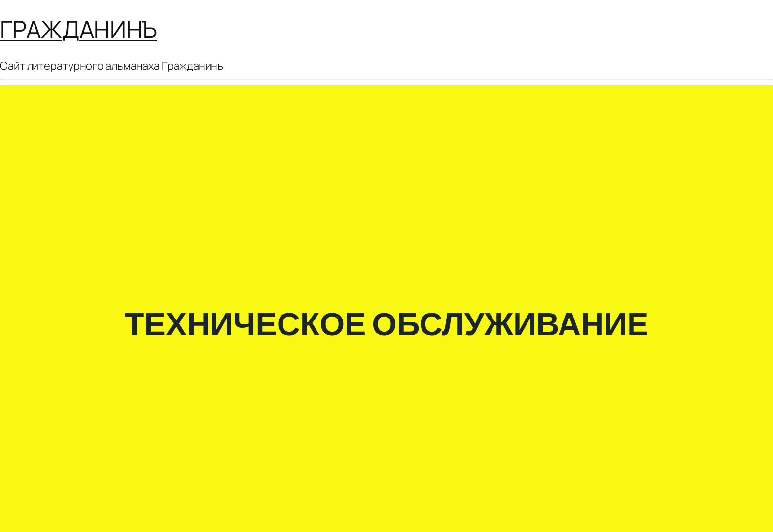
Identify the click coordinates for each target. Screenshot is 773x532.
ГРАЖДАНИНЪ (79, 29)
